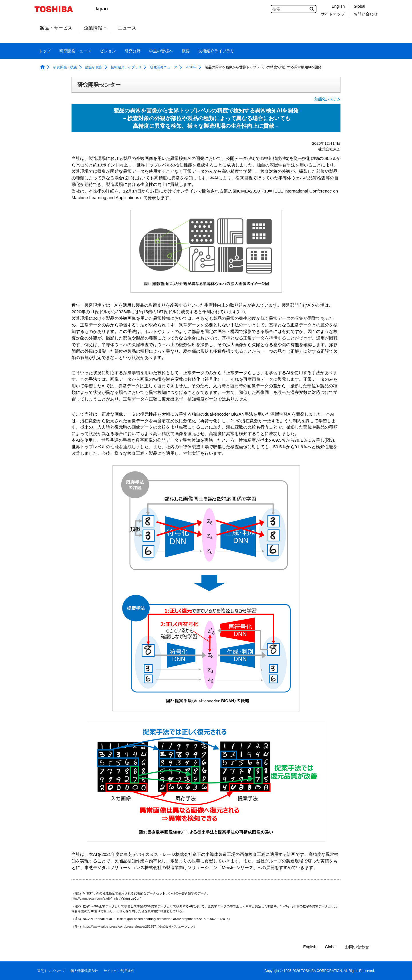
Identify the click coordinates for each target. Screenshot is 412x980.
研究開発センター (99, 85)
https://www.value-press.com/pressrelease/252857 (119, 927)
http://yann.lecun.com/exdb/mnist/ (96, 898)
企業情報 (95, 28)
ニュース (127, 28)
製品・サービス (56, 28)
